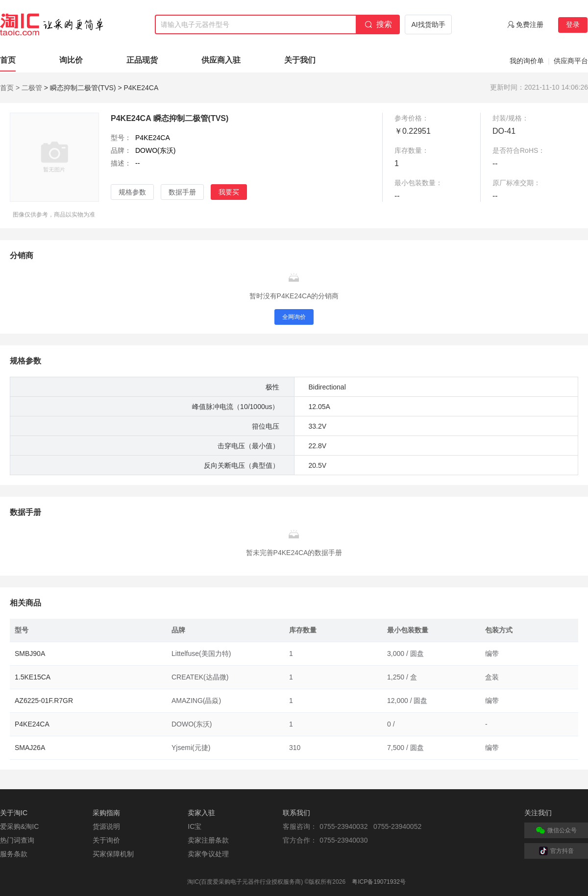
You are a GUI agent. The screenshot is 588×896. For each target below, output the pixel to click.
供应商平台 (571, 61)
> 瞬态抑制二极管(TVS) (80, 88)
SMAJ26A (30, 748)
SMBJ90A (30, 654)
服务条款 (14, 854)
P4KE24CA (32, 724)
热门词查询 (17, 840)
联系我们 (296, 813)
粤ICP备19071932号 (379, 882)
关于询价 (106, 840)
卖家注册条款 (208, 840)
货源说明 (106, 826)
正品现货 (142, 60)
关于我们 (300, 60)
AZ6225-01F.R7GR (44, 701)
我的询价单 (527, 61)
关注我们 (538, 813)
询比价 (71, 60)
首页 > (10, 88)
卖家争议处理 (208, 854)
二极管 (32, 88)
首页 (8, 60)
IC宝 (195, 826)
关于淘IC (14, 813)
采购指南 (106, 813)
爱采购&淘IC (19, 826)
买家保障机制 (113, 854)
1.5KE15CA (33, 677)
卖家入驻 (201, 813)
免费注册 (530, 24)
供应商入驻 (221, 60)
